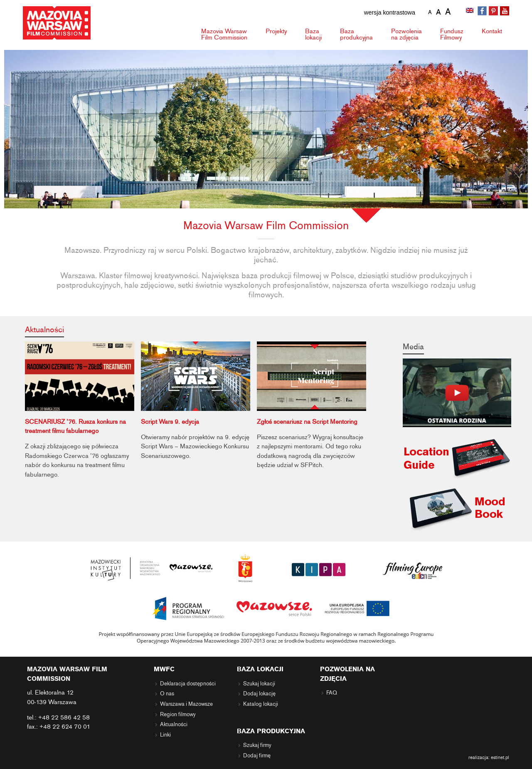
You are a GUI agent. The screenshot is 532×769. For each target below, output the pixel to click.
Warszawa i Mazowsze (186, 704)
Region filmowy (178, 715)
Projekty (276, 31)
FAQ (332, 693)
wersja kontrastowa (390, 12)
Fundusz (452, 34)
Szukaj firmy (257, 745)
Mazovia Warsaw (224, 34)
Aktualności (44, 330)
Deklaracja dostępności (188, 684)
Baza (313, 34)
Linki (165, 735)
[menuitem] (470, 11)
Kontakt (492, 31)
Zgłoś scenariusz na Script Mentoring (307, 422)
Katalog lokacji (261, 704)
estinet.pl (500, 757)
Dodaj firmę (257, 756)
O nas (167, 694)
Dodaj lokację (259, 694)
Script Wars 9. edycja (170, 422)
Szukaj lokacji (259, 684)
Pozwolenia (406, 34)
